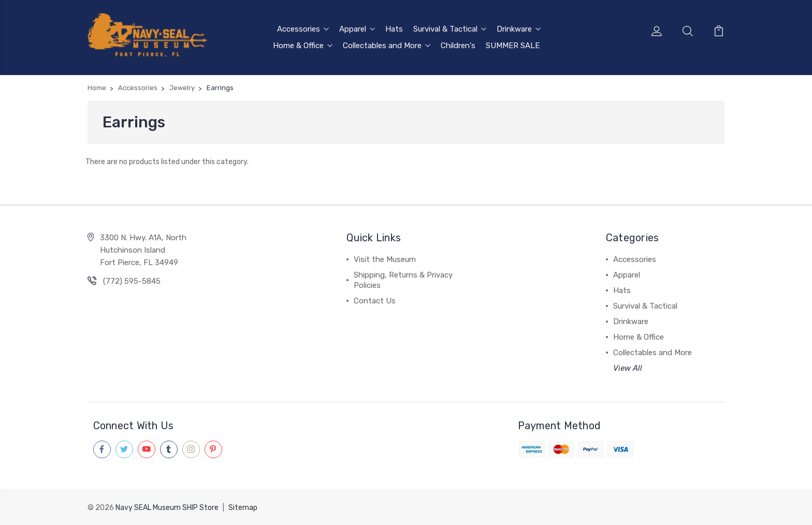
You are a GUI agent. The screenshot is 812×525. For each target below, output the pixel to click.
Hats (394, 28)
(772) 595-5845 (132, 281)
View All (628, 368)
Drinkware (519, 28)
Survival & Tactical (450, 28)
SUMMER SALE (513, 45)
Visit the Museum (385, 259)
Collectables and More (387, 45)
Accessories (303, 28)
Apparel (357, 28)
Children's (458, 45)
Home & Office (303, 45)
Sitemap (243, 507)
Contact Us (375, 301)
